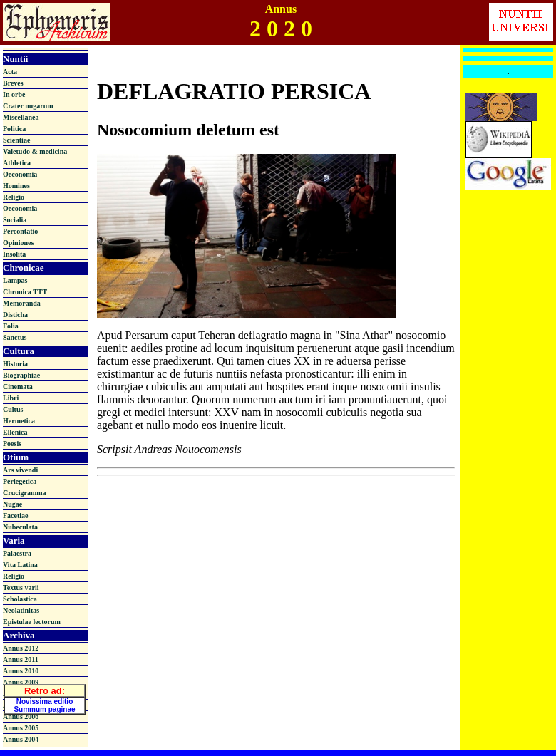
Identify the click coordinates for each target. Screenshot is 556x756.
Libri (11, 398)
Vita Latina (20, 565)
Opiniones (18, 243)
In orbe (14, 94)
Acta (10, 72)
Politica (14, 129)
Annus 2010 (21, 671)
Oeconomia (20, 174)
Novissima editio (45, 699)
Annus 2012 (21, 648)
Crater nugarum (28, 106)
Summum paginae (44, 707)
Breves (13, 83)
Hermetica (19, 421)
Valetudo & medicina (35, 151)
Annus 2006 (21, 716)
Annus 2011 (21, 659)
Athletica (17, 163)
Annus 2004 (21, 739)
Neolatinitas (21, 610)
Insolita (14, 254)
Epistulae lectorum (32, 622)
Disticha (15, 315)
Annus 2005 (21, 728)
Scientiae (16, 140)
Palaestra (17, 553)
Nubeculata (20, 527)
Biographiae (21, 375)
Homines (16, 186)
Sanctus (15, 337)
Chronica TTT (25, 292)
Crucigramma (25, 493)
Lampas (15, 280)
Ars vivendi (20, 470)
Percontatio (20, 231)
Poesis (12, 444)
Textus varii (21, 587)
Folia (11, 326)
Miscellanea (21, 117)
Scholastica (20, 599)
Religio (14, 197)
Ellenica (15, 432)
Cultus (13, 409)
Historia (15, 364)
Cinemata (18, 387)
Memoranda (22, 303)
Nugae (12, 504)
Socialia (15, 220)
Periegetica (20, 481)
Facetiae (16, 516)
